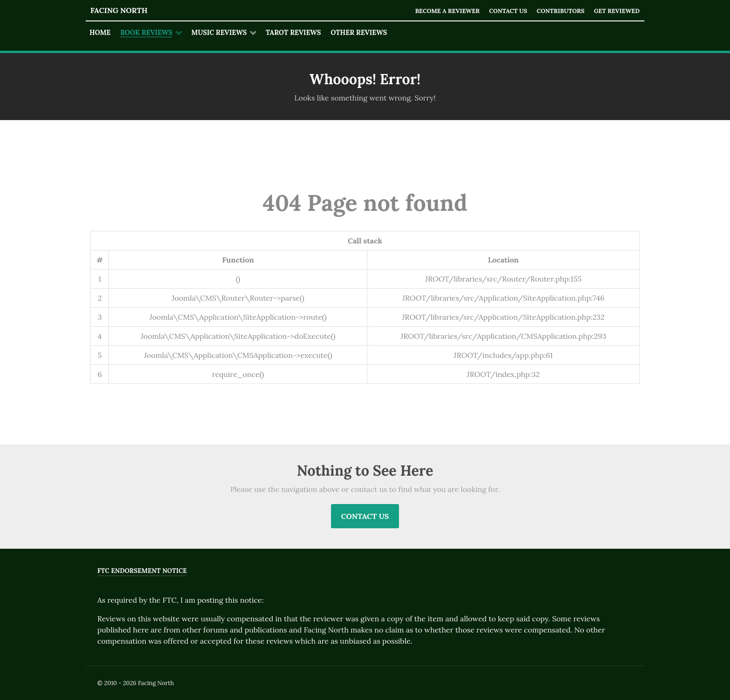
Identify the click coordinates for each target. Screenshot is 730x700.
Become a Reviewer (447, 11)
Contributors (560, 11)
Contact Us (508, 11)
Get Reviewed (617, 11)
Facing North (119, 10)
